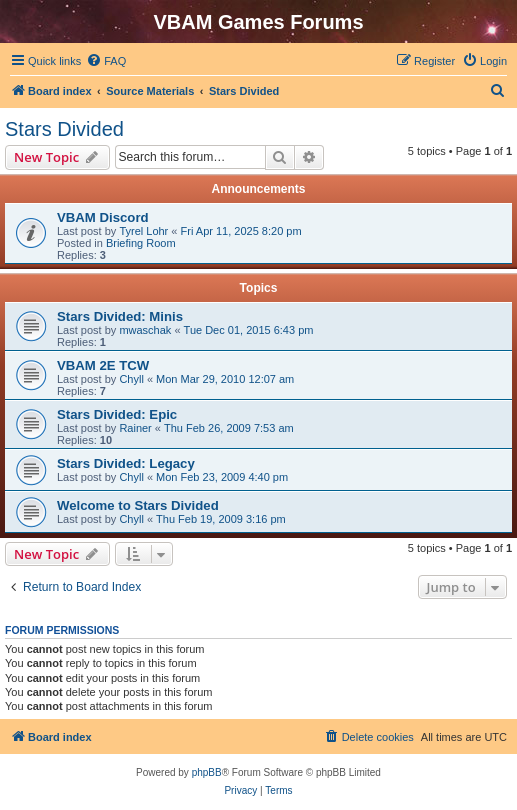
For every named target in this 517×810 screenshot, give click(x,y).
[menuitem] (106, 61)
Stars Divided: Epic (117, 414)
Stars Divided (64, 129)
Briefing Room (141, 243)
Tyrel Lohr (143, 231)
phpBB (207, 772)
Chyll (131, 379)
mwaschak (145, 330)
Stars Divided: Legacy (126, 463)
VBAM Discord (103, 217)
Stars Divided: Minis (120, 316)
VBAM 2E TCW (103, 365)
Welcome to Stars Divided (138, 505)
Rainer (135, 428)
